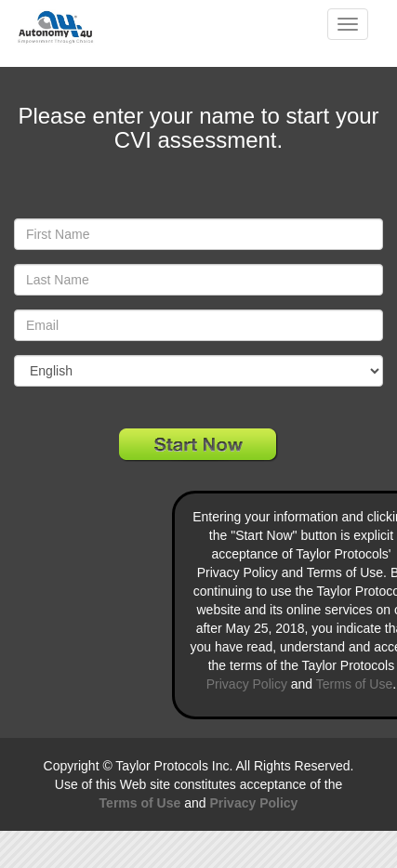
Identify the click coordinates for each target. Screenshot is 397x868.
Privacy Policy (247, 684)
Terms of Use (354, 684)
